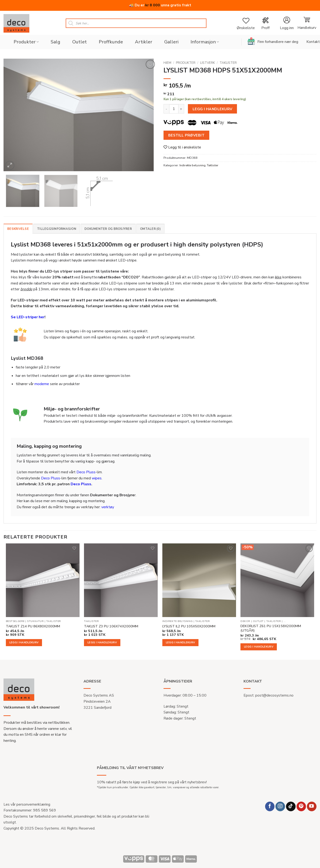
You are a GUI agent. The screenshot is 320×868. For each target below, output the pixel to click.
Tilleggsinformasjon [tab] (57, 229)
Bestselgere (15, 621)
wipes (97, 478)
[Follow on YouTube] (312, 806)
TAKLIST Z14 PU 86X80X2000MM (33, 626)
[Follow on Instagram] (280, 806)
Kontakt (313, 42)
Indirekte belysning (192, 165)
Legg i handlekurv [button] (24, 642)
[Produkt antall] (174, 109)
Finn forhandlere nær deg (273, 41)
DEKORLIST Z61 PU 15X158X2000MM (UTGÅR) (271, 628)
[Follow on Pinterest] (301, 806)
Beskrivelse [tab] (18, 229)
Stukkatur (35, 621)
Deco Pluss (86, 472)
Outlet (80, 42)
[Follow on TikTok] (291, 806)
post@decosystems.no (274, 695)
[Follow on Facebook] (270, 806)
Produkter (26, 42)
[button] (287, 23)
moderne (42, 384)
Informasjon (205, 42)
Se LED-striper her (28, 317)
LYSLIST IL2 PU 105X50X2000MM (189, 626)
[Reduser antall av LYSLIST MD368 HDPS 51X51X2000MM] (166, 109)
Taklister (228, 63)
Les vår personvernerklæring (27, 804)
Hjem (167, 63)
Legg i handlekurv (213, 109)
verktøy (108, 507)
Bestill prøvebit (186, 135)
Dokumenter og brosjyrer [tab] (108, 229)
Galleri (171, 42)
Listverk (208, 63)
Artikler (144, 42)
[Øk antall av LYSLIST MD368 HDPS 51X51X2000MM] (181, 109)
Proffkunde (111, 42)
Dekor (245, 621)
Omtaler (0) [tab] (150, 229)
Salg (55, 42)
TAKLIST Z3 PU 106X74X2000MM (111, 626)
